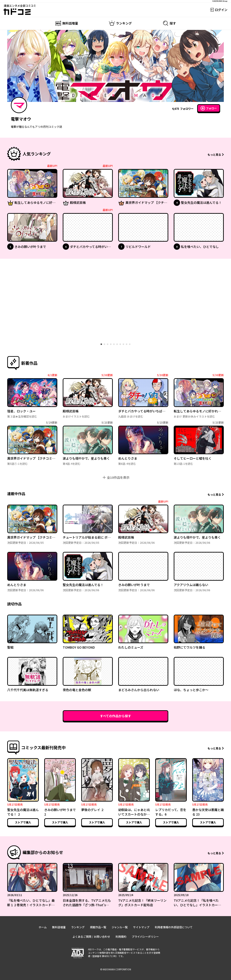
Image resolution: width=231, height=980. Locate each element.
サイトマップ (141, 927)
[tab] (101, 344)
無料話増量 (59, 927)
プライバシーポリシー (145, 936)
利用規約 (121, 936)
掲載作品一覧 (98, 927)
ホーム (43, 927)
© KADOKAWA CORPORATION (116, 969)
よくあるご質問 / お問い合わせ (91, 936)
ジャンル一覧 (120, 927)
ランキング (78, 927)
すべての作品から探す (115, 716)
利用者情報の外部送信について (174, 927)
